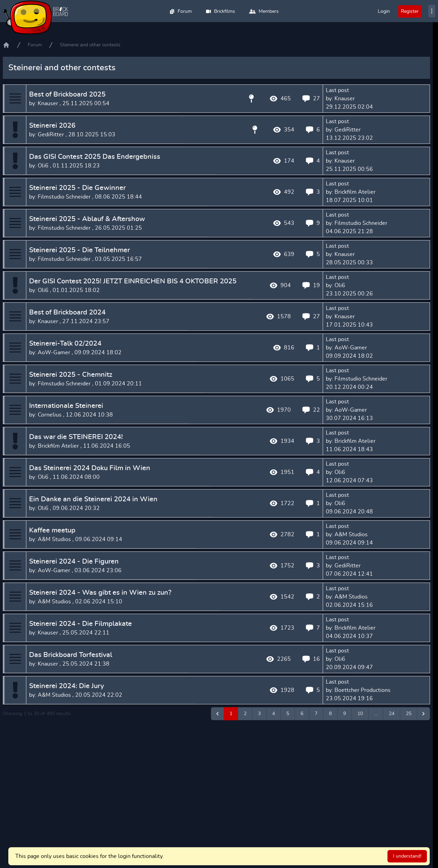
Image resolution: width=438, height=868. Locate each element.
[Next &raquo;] (423, 714)
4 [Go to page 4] (274, 714)
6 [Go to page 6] (302, 714)
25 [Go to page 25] (409, 714)
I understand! (407, 856)
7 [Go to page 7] (316, 714)
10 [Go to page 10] (360, 714)
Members (264, 11)
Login (384, 11)
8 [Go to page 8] (330, 714)
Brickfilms (220, 11)
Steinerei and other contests (90, 45)
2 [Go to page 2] (245, 714)
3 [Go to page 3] (259, 714)
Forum (181, 11)
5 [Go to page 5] (288, 714)
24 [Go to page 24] (392, 714)
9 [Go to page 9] (345, 714)
